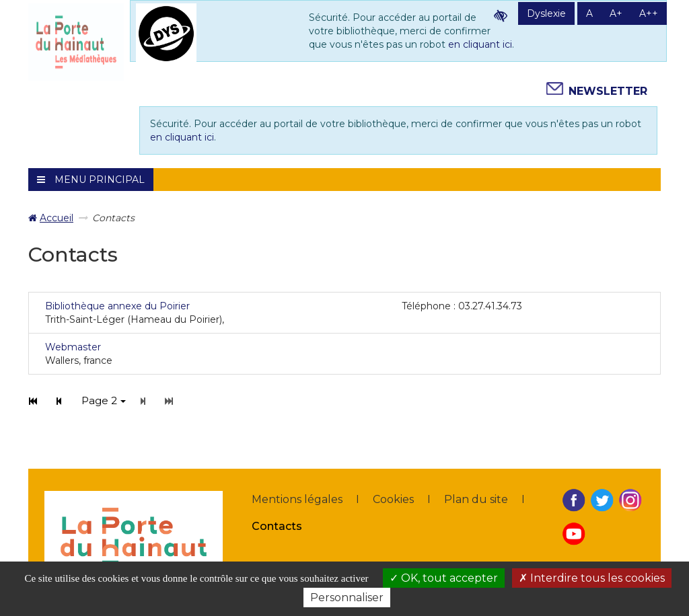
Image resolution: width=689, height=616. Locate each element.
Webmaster (73, 347)
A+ (616, 13)
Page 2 (104, 400)
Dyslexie (546, 13)
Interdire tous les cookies (592, 578)
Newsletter (608, 91)
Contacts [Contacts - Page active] (277, 526)
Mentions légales (297, 499)
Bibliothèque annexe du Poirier (117, 306)
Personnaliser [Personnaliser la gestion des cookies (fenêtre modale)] (347, 598)
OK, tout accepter (444, 578)
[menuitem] (51, 218)
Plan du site (476, 499)
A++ (649, 13)
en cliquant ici (480, 44)
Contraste (501, 15)
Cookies (393, 499)
